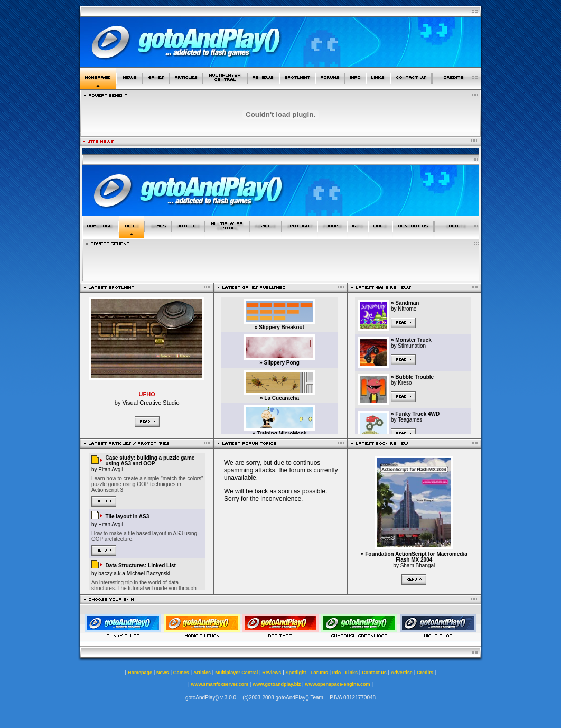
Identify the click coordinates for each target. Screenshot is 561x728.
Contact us (374, 673)
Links (352, 673)
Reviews (272, 673)
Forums (319, 673)
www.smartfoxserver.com (219, 684)
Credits (425, 673)
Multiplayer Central (236, 673)
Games (181, 673)
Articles (202, 673)
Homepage (140, 673)
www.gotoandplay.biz (277, 684)
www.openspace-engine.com (337, 684)
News (163, 673)
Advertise (402, 673)
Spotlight (296, 673)
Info (337, 673)
